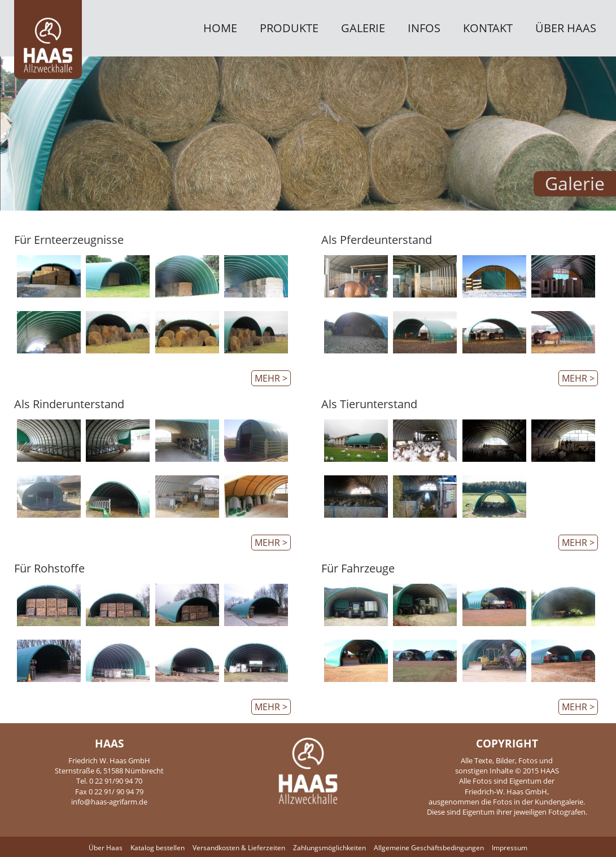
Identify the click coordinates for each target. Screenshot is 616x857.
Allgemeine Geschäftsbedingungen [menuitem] (429, 848)
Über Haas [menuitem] (566, 29)
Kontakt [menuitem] (488, 29)
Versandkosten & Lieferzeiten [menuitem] (239, 848)
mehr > (271, 378)
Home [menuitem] (220, 29)
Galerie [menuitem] (363, 29)
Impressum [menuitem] (510, 848)
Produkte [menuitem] (289, 29)
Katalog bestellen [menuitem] (158, 848)
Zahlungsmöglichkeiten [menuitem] (329, 848)
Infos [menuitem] (424, 29)
